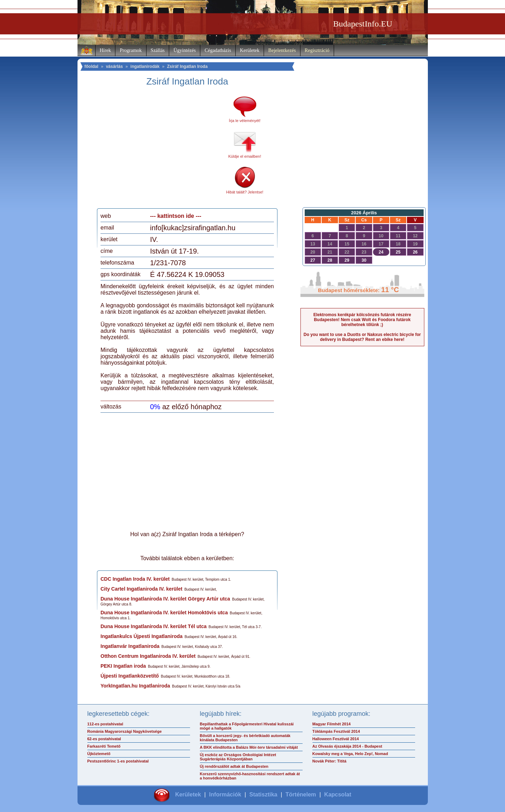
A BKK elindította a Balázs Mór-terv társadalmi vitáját (249, 747)
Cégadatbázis (218, 50)
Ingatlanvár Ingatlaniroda (130, 646)
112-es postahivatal (105, 724)
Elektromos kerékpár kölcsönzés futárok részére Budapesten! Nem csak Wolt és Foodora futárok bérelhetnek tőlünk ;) (362, 320)
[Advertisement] (160, 150)
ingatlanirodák (145, 66)
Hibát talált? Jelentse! (245, 192)
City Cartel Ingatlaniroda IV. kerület (141, 589)
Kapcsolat (338, 794)
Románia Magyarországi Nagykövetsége (125, 731)
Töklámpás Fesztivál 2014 (336, 731)
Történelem (301, 794)
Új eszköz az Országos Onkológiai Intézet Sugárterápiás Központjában (238, 757)
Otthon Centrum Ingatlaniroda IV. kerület (148, 656)
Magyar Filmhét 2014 (332, 724)
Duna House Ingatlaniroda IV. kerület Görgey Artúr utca (165, 599)
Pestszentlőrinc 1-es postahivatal (118, 761)
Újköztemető (99, 754)
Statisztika (263, 794)
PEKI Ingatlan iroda (123, 666)
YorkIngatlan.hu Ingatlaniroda (135, 686)
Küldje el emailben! (245, 156)
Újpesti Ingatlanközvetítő (130, 676)
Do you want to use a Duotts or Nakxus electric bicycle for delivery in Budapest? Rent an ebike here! (362, 337)
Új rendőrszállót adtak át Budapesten (234, 766)
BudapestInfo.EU (363, 24)
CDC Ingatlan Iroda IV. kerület (135, 579)
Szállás (158, 50)
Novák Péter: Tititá (329, 761)
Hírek (105, 50)
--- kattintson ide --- (176, 216)
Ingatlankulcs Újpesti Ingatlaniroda (142, 636)
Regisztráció (317, 50)
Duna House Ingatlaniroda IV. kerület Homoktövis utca (164, 613)
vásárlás (114, 66)
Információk (225, 794)
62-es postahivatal (104, 739)
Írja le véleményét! (245, 121)
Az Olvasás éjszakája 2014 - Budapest (348, 746)
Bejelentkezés (282, 50)
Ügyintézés (185, 50)
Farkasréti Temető (104, 746)
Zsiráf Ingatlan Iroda (187, 66)
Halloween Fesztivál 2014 (336, 739)
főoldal (91, 66)
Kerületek (250, 50)
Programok (131, 50)
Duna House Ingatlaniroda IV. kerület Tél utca (154, 626)
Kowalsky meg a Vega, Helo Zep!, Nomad (350, 754)
